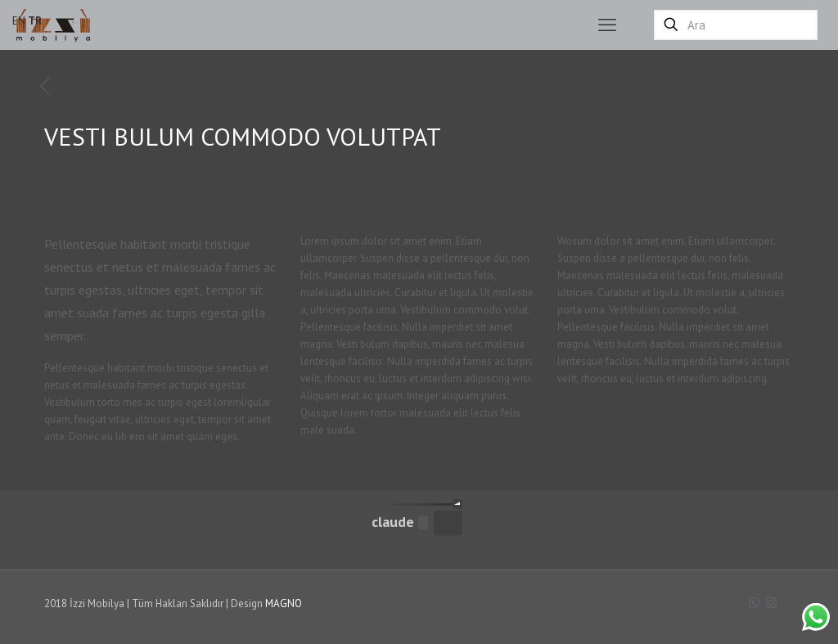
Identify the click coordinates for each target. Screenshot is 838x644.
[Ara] (736, 25)
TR (35, 21)
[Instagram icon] (771, 603)
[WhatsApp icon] (754, 603)
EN (19, 21)
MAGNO (284, 603)
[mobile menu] (607, 25)
